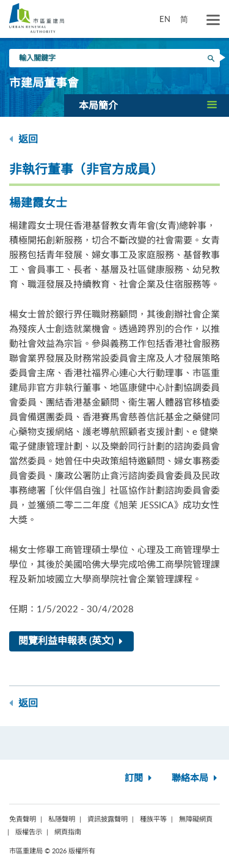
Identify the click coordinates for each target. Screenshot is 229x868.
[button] (147, 105)
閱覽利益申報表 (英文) (73, 641)
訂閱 (140, 778)
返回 (24, 139)
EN (165, 19)
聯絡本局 (196, 778)
